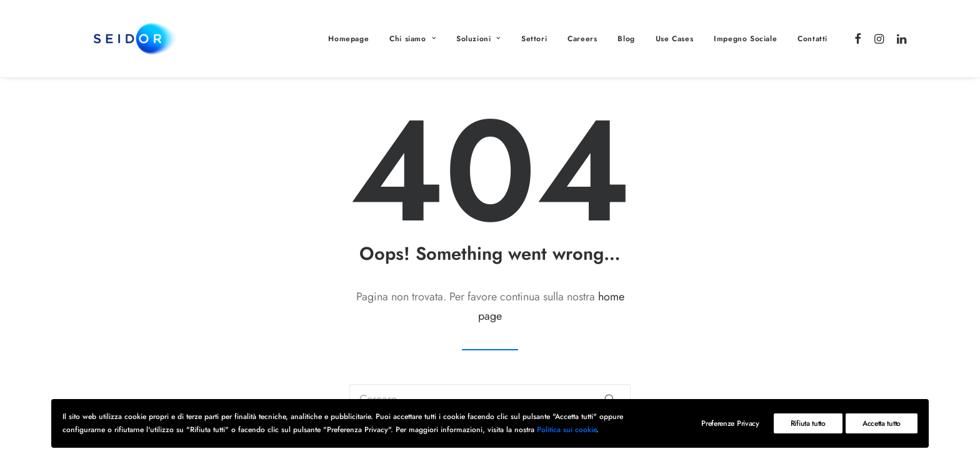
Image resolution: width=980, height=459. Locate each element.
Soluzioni (478, 39)
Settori (534, 39)
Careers (582, 39)
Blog (626, 39)
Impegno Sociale (745, 39)
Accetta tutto (882, 423)
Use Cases (674, 39)
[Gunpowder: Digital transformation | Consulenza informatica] (116, 39)
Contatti (812, 39)
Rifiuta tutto (808, 423)
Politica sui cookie (567, 430)
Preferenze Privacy (730, 423)
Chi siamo (412, 39)
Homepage (348, 39)
